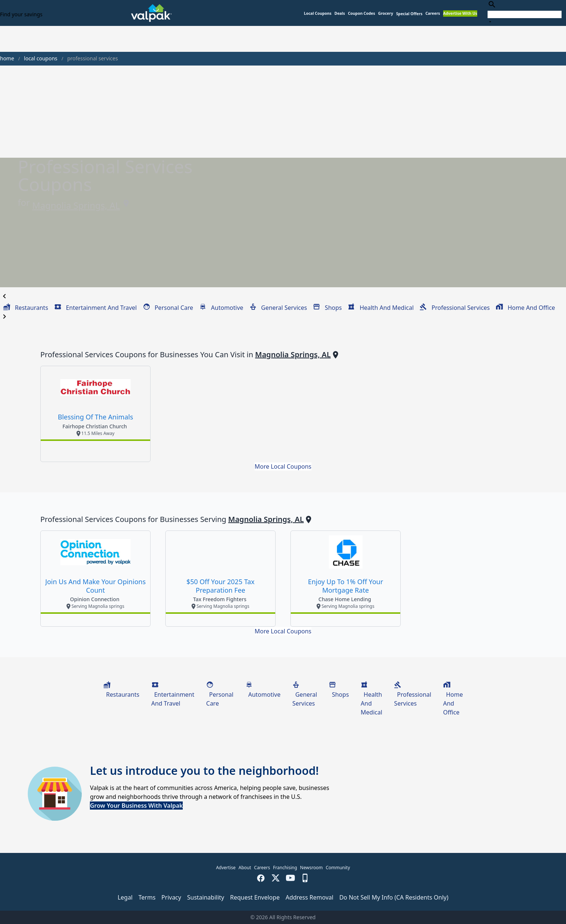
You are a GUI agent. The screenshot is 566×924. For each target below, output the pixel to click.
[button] (409, 14)
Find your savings (21, 14)
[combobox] (525, 13)
